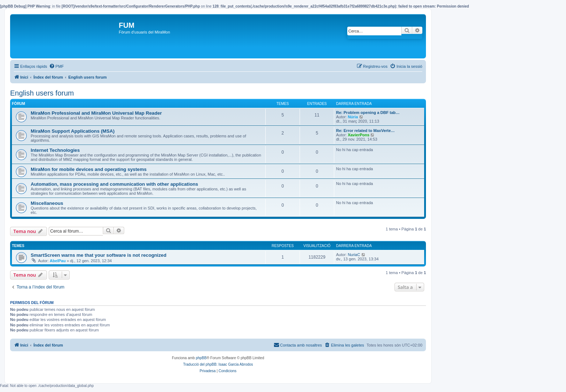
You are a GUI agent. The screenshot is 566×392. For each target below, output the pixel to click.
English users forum (42, 93)
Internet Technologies (55, 150)
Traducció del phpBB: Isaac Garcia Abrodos (218, 364)
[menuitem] (56, 66)
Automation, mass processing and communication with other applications (114, 184)
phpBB (201, 358)
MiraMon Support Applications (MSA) (73, 131)
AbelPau (58, 261)
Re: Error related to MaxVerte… (365, 131)
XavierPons (358, 135)
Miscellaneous (47, 203)
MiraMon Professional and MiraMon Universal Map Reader (96, 113)
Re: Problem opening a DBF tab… (368, 113)
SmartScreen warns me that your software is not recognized (99, 255)
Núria (353, 117)
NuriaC (354, 255)
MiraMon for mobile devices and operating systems (89, 169)
